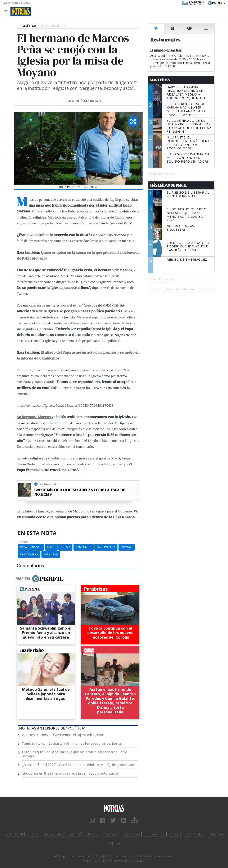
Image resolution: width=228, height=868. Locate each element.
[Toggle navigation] (7, 11)
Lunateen (216, 834)
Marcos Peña (106, 547)
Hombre (93, 834)
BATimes (114, 843)
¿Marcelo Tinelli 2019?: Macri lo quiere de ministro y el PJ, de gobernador (79, 765)
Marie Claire (53, 834)
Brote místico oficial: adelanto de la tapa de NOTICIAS (80, 492)
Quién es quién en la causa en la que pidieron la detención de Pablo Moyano (75, 754)
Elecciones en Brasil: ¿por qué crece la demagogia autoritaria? (70, 773)
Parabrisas (133, 834)
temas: (23, 542)
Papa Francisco (31, 547)
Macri (51, 547)
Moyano (127, 547)
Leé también (47, 484)
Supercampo (156, 834)
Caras (34, 834)
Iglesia (65, 547)
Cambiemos (84, 547)
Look (175, 834)
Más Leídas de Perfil (169, 185)
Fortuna (74, 834)
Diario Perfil (14, 834)
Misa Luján (51, 554)
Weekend (112, 834)
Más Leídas (160, 80)
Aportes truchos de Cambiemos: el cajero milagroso (63, 735)
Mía (200, 834)
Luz (188, 834)
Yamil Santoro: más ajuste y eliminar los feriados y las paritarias (72, 743)
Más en (39, 579)
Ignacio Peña (29, 554)
